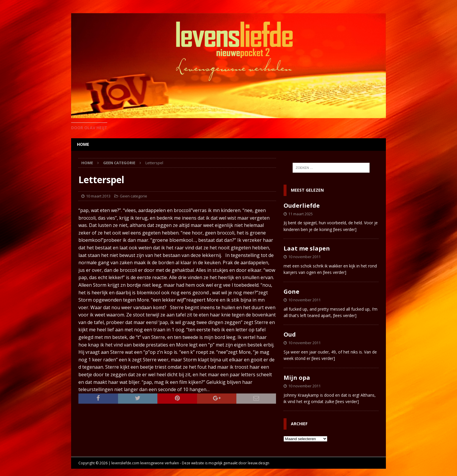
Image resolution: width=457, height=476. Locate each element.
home (83, 144)
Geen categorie (133, 196)
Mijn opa (297, 378)
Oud (290, 334)
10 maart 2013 (98, 196)
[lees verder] (345, 229)
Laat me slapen (307, 248)
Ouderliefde (302, 205)
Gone (291, 292)
